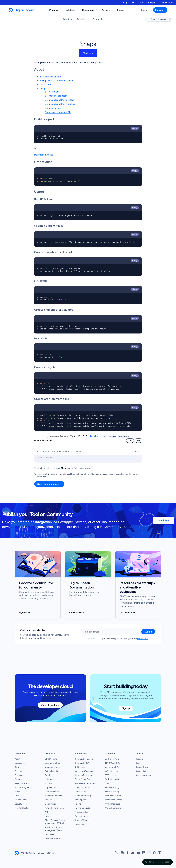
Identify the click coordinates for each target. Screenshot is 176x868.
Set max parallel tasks (56, 96)
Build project (44, 119)
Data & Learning (52, 771)
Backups (112, 436)
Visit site (88, 53)
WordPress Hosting (114, 800)
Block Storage (51, 804)
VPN (107, 783)
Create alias (45, 85)
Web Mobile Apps (113, 796)
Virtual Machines (113, 804)
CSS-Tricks (80, 767)
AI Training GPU (112, 767)
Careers (140, 2)
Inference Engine (53, 767)
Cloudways (50, 834)
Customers (19, 775)
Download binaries (44, 155)
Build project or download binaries (57, 81)
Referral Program (22, 783)
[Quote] (71, 451)
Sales (138, 763)
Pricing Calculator (83, 808)
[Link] (49, 451)
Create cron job (53, 108)
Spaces (48, 800)
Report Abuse (142, 767)
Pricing (78, 804)
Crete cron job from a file (58, 112)
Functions (49, 783)
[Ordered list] (69, 451)
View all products (50, 705)
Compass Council (83, 787)
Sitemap (50, 853)
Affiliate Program (22, 787)
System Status (142, 771)
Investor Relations (23, 808)
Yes (130, 440)
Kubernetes (50, 779)
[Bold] (37, 451)
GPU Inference (112, 771)
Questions (82, 19)
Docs (132, 2)
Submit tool (163, 520)
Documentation (82, 812)
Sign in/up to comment (49, 484)
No (139, 440)
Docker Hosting (112, 787)
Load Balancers (52, 792)
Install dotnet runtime (50, 76)
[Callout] (74, 451)
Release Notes (82, 816)
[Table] (77, 451)
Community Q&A (82, 763)
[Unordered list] (66, 451)
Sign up (160, 10)
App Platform (51, 787)
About (39, 69)
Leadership (20, 763)
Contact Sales (166, 2)
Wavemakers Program (85, 783)
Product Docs (99, 19)
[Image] (52, 451)
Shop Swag (80, 824)
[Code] (80, 451)
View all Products (53, 838)
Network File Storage (54, 808)
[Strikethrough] (46, 451)
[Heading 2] (60, 451)
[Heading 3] (63, 451)
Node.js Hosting (112, 792)
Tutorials (67, 19)
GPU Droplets (51, 759)
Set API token (52, 92)
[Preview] (136, 451)
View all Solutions (113, 808)
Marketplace (81, 800)
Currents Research (83, 775)
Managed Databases (54, 796)
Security (18, 804)
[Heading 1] (57, 451)
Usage (43, 89)
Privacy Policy (143, 639)
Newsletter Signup (83, 796)
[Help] (139, 451)
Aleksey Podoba (59, 436)
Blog (125, 2)
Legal (17, 796)
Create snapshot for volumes (60, 104)
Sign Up (25, 612)
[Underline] (43, 451)
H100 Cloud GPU (113, 763)
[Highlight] (54, 451)
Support (139, 759)
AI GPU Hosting (112, 759)
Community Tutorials (84, 759)
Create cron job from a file (52, 399)
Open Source (124, 436)
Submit (148, 632)
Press (17, 792)
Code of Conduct (83, 820)
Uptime (48, 816)
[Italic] (40, 451)
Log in (146, 10)
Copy (135, 128)
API (105, 436)
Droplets (49, 775)
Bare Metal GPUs (52, 763)
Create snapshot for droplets (60, 100)
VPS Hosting (111, 775)
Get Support (152, 2)
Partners (18, 779)
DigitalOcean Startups (85, 779)
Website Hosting (113, 779)
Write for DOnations (84, 771)
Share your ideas (143, 775)
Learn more (77, 612)
